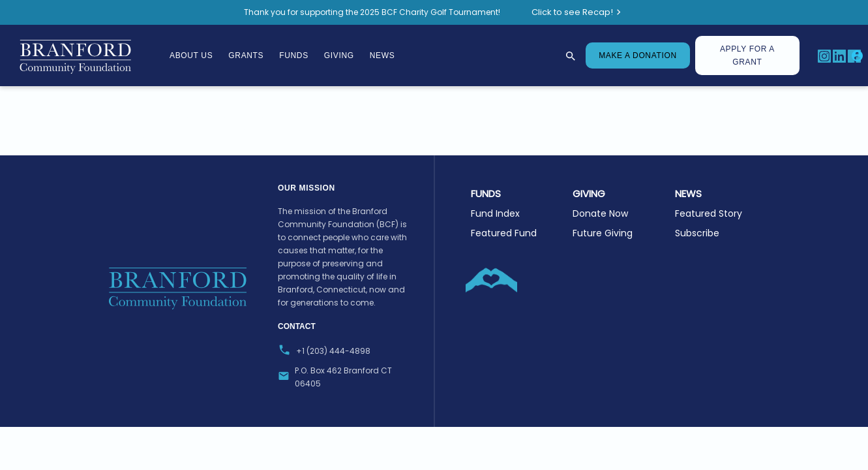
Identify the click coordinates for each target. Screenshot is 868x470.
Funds (294, 55)
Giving (339, 55)
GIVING (589, 194)
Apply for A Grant (747, 55)
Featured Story (709, 213)
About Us (191, 55)
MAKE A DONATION (638, 55)
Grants (246, 55)
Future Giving (603, 233)
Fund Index (495, 213)
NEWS (688, 194)
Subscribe (697, 233)
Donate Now (600, 213)
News (382, 55)
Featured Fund (504, 233)
